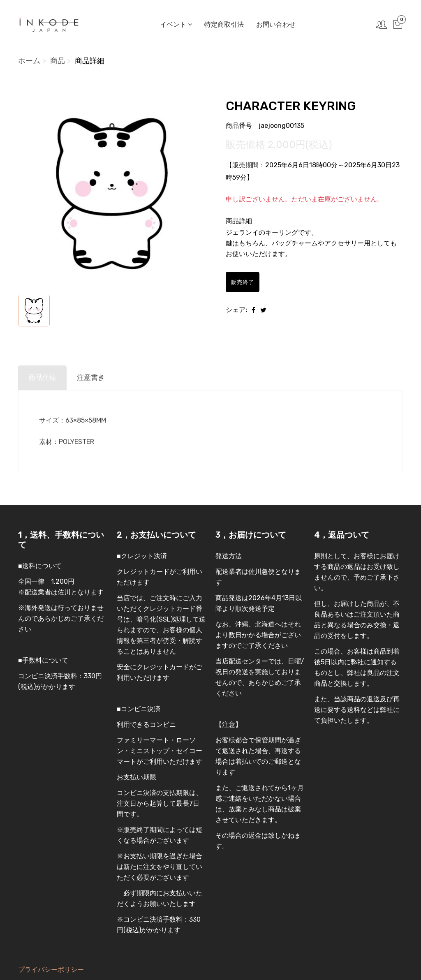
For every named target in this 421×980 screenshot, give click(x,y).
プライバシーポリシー (51, 970)
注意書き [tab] (93, 378)
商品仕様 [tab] (43, 378)
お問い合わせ (275, 24)
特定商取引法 (223, 24)
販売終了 (245, 282)
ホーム (29, 61)
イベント (175, 24)
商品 (58, 61)
